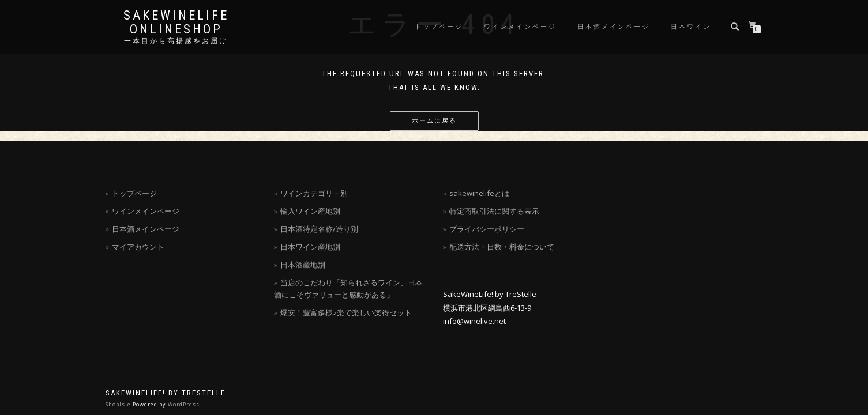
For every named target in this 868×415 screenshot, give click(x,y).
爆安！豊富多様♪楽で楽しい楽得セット (346, 312)
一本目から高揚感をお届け (176, 41)
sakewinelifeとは (479, 193)
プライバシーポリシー (487, 229)
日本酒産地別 (303, 265)
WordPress (184, 404)
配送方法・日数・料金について (502, 247)
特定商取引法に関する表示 (494, 211)
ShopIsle (119, 404)
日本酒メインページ (614, 27)
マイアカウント (138, 247)
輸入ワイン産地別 (310, 211)
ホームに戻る (434, 121)
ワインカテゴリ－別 (314, 193)
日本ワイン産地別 (310, 247)
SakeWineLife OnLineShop (176, 22)
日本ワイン (691, 27)
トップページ (439, 27)
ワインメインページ (520, 27)
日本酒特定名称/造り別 (319, 229)
